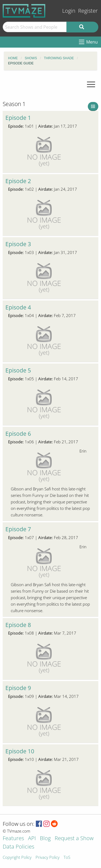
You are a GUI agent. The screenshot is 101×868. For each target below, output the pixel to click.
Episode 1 (18, 118)
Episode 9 (18, 688)
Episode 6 (18, 434)
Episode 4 (18, 307)
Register (88, 11)
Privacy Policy (48, 858)
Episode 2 (18, 181)
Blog (45, 839)
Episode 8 (18, 625)
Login (69, 11)
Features (13, 839)
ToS (67, 858)
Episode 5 (18, 370)
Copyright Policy (17, 858)
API (32, 839)
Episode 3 (18, 244)
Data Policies (18, 847)
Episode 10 (20, 751)
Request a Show (74, 839)
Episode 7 (18, 529)
